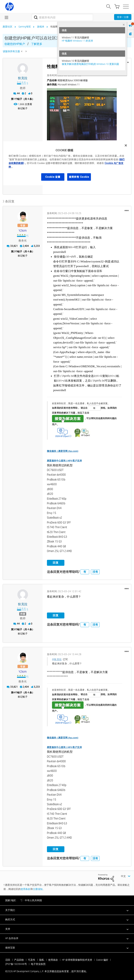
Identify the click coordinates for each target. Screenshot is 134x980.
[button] (82, 114)
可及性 (32, 960)
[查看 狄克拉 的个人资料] (23, 78)
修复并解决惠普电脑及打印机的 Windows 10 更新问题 (90, 64)
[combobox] (62, 17)
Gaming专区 (25, 27)
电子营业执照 (38, 964)
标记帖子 (23, 108)
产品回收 (19, 960)
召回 (8, 960)
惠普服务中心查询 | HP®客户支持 (64, 461)
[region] (67, 163)
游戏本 (41, 27)
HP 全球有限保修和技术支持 (77, 960)
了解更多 (37, 44)
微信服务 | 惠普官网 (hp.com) (63, 451)
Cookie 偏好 (102, 960)
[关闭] (126, 145)
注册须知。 (39, 889)
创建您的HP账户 (15, 44)
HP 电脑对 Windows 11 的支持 (77, 41)
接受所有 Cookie (79, 177)
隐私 (42, 960)
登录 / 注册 (123, 17)
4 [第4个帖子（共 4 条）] (14, 692)
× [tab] (124, 25)
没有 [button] (95, 572)
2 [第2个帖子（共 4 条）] (14, 251)
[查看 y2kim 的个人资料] (23, 231)
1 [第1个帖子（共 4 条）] (14, 99)
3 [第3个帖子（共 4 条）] (14, 629)
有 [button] (85, 572)
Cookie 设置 (53, 177)
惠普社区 (8, 27)
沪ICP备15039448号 (16, 964)
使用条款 (25, 889)
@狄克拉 (57, 659)
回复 (56, 563)
